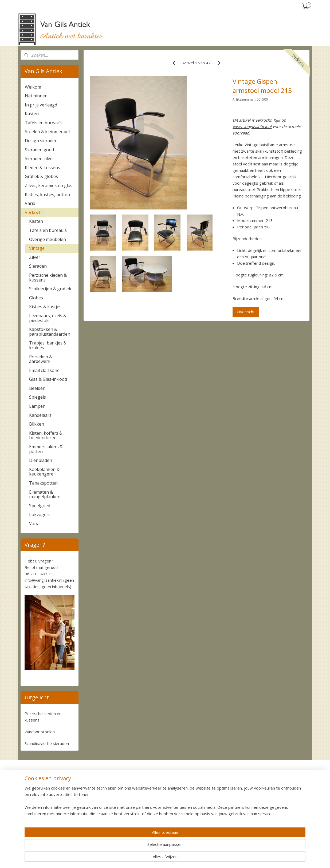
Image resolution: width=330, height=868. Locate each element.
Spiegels (38, 397)
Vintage (37, 248)
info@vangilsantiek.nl (43, 580)
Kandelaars (40, 415)
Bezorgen (88, 802)
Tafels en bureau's (44, 123)
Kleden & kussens (42, 168)
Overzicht (246, 312)
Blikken (37, 424)
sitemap (184, 858)
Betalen (86, 784)
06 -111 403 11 (39, 574)
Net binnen (36, 96)
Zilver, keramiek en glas (49, 185)
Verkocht (34, 212)
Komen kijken (32, 796)
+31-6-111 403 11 (154, 820)
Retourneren (90, 808)
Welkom (33, 87)
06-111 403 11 (155, 814)
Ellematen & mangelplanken (45, 494)
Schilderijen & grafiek (50, 289)
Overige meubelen (48, 239)
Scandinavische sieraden (47, 743)
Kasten (32, 114)
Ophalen (87, 796)
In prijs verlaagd (41, 105)
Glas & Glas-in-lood (48, 379)
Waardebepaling (34, 802)
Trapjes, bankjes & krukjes (48, 345)
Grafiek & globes (41, 176)
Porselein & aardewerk (41, 359)
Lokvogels (39, 514)
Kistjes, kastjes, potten (47, 195)
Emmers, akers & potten (46, 449)
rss (195, 858)
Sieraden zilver (40, 158)
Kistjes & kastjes (45, 307)
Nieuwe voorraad (36, 808)
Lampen (37, 406)
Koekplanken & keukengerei (44, 472)
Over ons (28, 784)
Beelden (37, 388)
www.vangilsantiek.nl (252, 126)
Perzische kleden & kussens (48, 278)
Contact (27, 790)
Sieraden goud (39, 150)
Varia (30, 203)
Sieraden (38, 266)
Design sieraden (41, 141)
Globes (36, 298)
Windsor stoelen (40, 732)
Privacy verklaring (270, 814)
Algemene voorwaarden (276, 808)
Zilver (35, 257)
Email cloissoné (44, 370)
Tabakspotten (43, 483)
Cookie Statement (271, 820)
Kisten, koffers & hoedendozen (46, 435)
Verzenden (88, 790)
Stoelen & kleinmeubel (47, 132)
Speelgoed (40, 506)
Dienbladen (41, 460)
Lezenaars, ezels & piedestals (48, 318)
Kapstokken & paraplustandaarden (50, 332)
